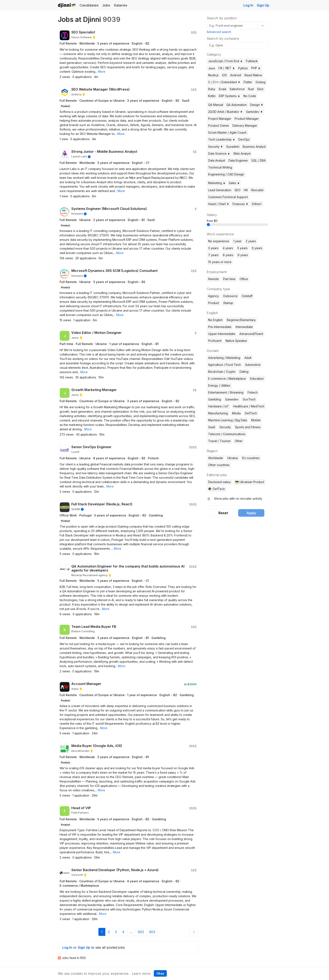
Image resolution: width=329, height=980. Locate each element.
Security (215, 147)
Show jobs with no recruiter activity (238, 499)
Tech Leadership (222, 139)
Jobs (106, 5)
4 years (228, 248)
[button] (102, 72)
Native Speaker (236, 341)
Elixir (260, 89)
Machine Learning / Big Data (228, 420)
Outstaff (247, 296)
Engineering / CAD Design (226, 174)
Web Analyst (242, 153)
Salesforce (237, 89)
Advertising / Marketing (224, 358)
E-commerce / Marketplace (227, 379)
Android (236, 75)
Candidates (89, 5)
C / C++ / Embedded (224, 82)
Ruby (212, 89)
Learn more (141, 973)
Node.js (213, 75)
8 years (228, 255)
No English (215, 320)
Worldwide (216, 458)
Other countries (219, 465)
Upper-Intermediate (222, 334)
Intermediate (244, 327)
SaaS (212, 427)
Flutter (248, 82)
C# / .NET (227, 68)
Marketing (217, 183)
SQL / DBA (258, 160)
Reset (223, 513)
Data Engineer (238, 160)
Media (236, 413)
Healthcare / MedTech (249, 406)
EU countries (251, 458)
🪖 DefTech (216, 489)
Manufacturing (218, 413)
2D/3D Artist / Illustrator (225, 112)
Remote (213, 279)
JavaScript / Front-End (225, 61)
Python (243, 68)
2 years (251, 241)
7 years (213, 255)
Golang (260, 82)
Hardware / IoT (219, 406)
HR (246, 190)
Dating (244, 372)
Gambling (215, 399)
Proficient (215, 341)
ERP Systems (229, 96)
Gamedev (254, 112)
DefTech (251, 413)
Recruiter (257, 190)
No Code (250, 96)
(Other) (257, 204)
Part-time (229, 279)
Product (214, 303)
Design (257, 105)
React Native (253, 75)
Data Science (219, 153)
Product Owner (219, 126)
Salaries (121, 5)
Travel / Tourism (219, 441)
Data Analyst (217, 160)
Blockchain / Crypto (222, 372)
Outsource (230, 296)
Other (239, 441)
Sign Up (263, 5)
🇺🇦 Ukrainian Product (249, 482)
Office (244, 279)
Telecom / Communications (227, 434)
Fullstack (252, 61)
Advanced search (219, 32)
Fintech (253, 392)
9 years (243, 255)
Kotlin (212, 96)
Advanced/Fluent (251, 334)
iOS (224, 75)
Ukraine (233, 458)
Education (257, 379)
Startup (228, 303)
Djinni (67, 6)
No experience (219, 241)
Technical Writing (220, 167)
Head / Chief (219, 204)
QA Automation (237, 105)
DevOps (244, 139)
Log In (248, 5)
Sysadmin (233, 147)
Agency (213, 296)
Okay (160, 973)
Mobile (256, 420)
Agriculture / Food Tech (225, 365)
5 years (242, 248)
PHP (256, 68)
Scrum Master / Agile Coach (227, 132)
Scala (222, 89)
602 (141, 932)
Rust (251, 89)
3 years (213, 248)
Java (211, 68)
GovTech (249, 399)
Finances (240, 204)
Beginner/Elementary (241, 320)
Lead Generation (220, 190)
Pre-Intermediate (220, 327)
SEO (238, 190)
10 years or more (220, 262)
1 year (237, 241)
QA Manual (216, 105)
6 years (257, 248)
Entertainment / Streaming (226, 392)
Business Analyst (254, 147)
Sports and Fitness (248, 427)
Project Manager (220, 119)
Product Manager (247, 119)
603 (152, 932)
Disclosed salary (219, 482)
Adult (248, 358)
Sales (234, 183)
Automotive (253, 365)
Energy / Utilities (219, 385)
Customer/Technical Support (228, 197)
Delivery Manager (245, 126)
